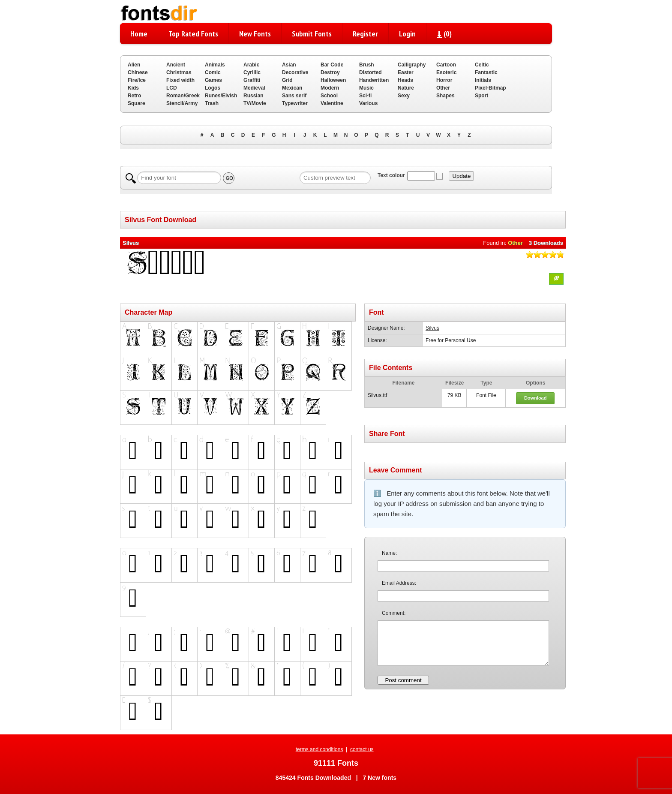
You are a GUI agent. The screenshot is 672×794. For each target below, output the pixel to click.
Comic (213, 72)
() (444, 34)
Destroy (330, 72)
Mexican (292, 88)
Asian (289, 65)
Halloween (333, 80)
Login (407, 34)
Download (535, 398)
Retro (134, 96)
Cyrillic (252, 72)
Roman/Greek (183, 96)
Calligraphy (412, 65)
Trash (212, 103)
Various (368, 103)
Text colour (391, 175)
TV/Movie (255, 103)
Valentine (332, 103)
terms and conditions (319, 749)
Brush (367, 65)
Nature (406, 88)
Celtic (482, 65)
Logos (213, 88)
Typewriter (295, 103)
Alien (134, 65)
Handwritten (374, 80)
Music (366, 88)
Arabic (251, 65)
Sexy (404, 96)
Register (365, 34)
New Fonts (255, 34)
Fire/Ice (137, 80)
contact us (362, 749)
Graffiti (252, 80)
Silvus (432, 328)
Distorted (370, 72)
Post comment (403, 680)
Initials (483, 80)
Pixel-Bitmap (490, 88)
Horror (444, 80)
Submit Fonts (312, 34)
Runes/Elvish (221, 96)
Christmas (179, 72)
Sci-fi (365, 96)
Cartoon (446, 65)
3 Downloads (546, 243)
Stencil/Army (182, 103)
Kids (133, 88)
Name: (389, 553)
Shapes (445, 96)
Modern (330, 88)
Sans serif (294, 96)
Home (139, 34)
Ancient (176, 65)
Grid (287, 80)
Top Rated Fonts (193, 34)
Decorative (295, 72)
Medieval (254, 88)
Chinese (138, 72)
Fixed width (180, 80)
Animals (215, 65)
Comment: (394, 613)
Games (213, 80)
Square (136, 103)
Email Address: (399, 583)
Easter (406, 72)
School (329, 96)
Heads (405, 80)
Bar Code (332, 65)
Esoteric (446, 72)
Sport (481, 96)
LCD (172, 88)
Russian (253, 96)
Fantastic (486, 72)
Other (443, 88)
